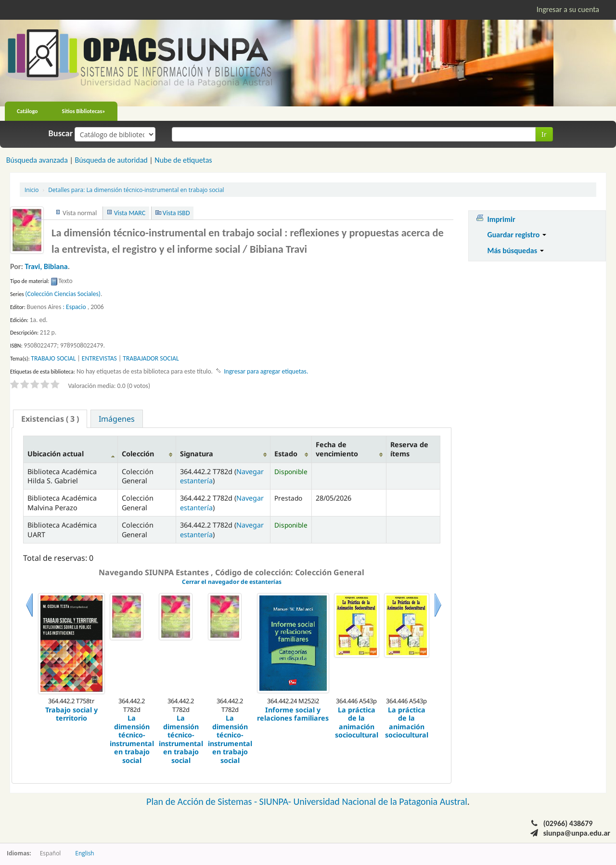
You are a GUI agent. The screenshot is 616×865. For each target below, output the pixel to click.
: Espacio (74, 307)
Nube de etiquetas (183, 160)
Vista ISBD (176, 213)
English (84, 853)
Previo (29, 617)
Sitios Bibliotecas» (84, 111)
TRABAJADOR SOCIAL (151, 358)
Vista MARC (130, 213)
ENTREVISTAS (99, 358)
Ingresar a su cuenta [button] (568, 9)
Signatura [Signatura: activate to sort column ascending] (197, 454)
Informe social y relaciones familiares (293, 714)
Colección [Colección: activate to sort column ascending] (138, 454)
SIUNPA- (276, 801)
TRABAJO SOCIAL (53, 358)
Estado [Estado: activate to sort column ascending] (286, 454)
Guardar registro (517, 235)
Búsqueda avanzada (37, 160)
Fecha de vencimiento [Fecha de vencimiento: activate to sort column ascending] (337, 449)
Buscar (61, 133)
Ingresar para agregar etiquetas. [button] (266, 371)
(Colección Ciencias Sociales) (63, 294)
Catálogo (27, 111)
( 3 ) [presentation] (50, 419)
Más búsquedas (515, 251)
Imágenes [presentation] (117, 419)
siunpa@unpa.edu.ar (577, 833)
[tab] (50, 419)
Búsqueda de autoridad (111, 160)
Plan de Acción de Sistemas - (203, 801)
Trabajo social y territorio (71, 714)
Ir (544, 134)
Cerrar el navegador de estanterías (232, 582)
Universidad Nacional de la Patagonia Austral (380, 801)
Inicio (32, 190)
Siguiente (438, 617)
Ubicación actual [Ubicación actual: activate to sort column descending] (56, 454)
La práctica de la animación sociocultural (357, 723)
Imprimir (501, 219)
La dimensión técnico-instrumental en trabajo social (136, 190)
